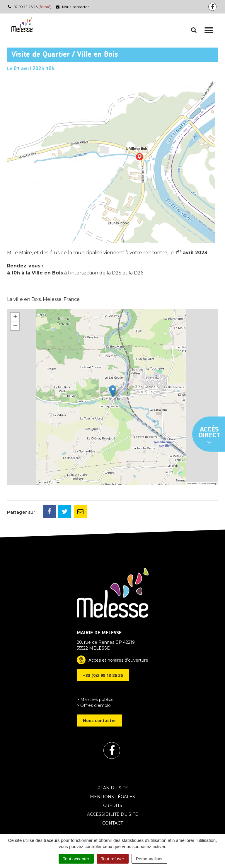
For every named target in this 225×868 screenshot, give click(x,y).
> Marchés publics (95, 700)
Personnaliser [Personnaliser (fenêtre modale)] (149, 859)
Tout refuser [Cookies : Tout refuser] (113, 859)
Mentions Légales (112, 797)
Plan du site (113, 788)
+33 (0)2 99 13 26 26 (103, 675)
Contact (112, 823)
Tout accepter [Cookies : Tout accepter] (76, 859)
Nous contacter (72, 7)
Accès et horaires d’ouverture (118, 660)
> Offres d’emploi (94, 705)
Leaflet (192, 484)
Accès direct (209, 436)
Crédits (113, 805)
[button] (113, 391)
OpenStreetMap (209, 484)
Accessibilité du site (112, 814)
